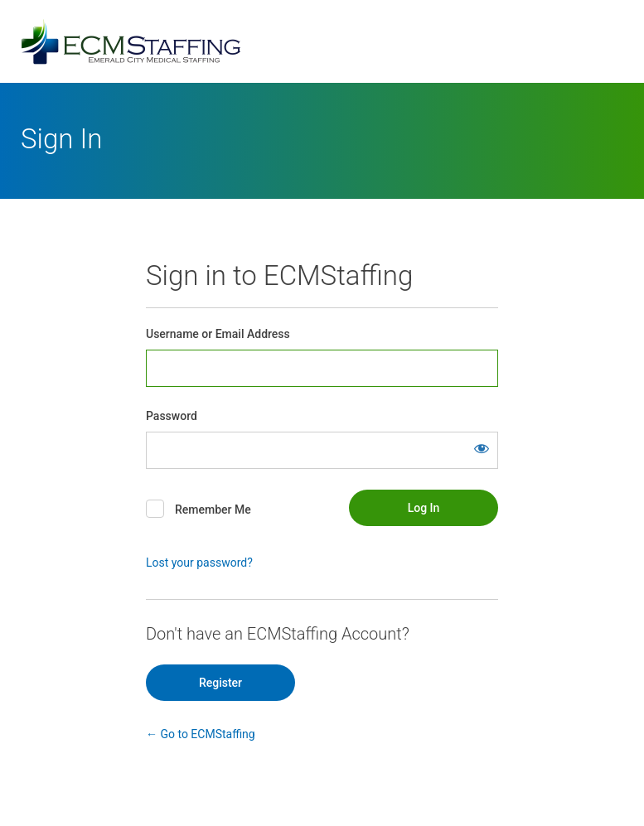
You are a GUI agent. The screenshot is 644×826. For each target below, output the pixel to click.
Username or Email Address (218, 334)
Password (172, 416)
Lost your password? (199, 563)
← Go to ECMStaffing (201, 734)
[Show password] (482, 448)
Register (220, 683)
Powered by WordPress (322, 41)
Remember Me (213, 510)
